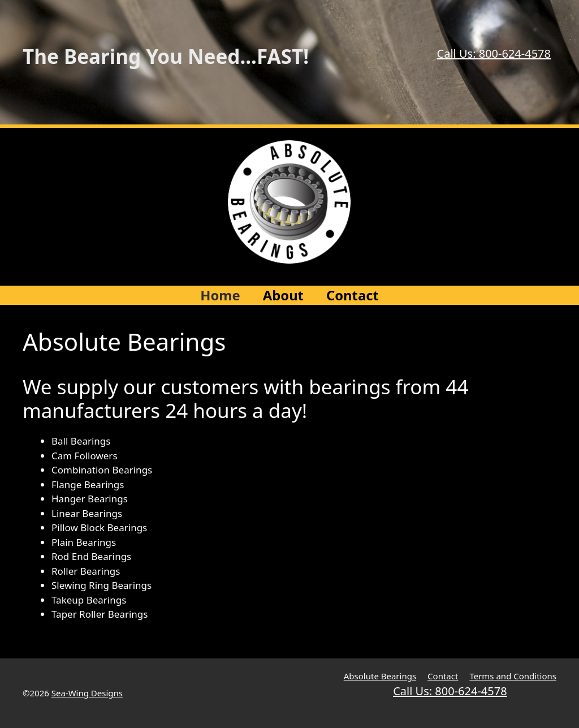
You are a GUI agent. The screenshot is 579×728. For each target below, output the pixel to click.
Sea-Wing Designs (87, 693)
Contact (353, 295)
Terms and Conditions (513, 676)
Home (220, 295)
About (283, 295)
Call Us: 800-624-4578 (494, 53)
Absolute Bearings (380, 676)
